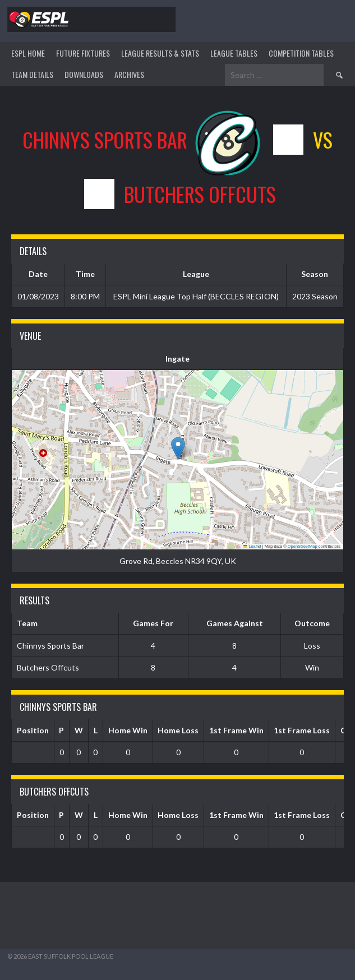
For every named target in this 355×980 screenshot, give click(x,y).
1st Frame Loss (302, 730)
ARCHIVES (129, 74)
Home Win (128, 730)
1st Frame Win (236, 730)
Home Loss (178, 730)
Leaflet (252, 546)
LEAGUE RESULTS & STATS (160, 53)
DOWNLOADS (84, 74)
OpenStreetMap (303, 546)
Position (33, 730)
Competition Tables (301, 53)
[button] (178, 448)
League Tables (234, 53)
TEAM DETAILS (32, 74)
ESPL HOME (28, 53)
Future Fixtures (83, 53)
